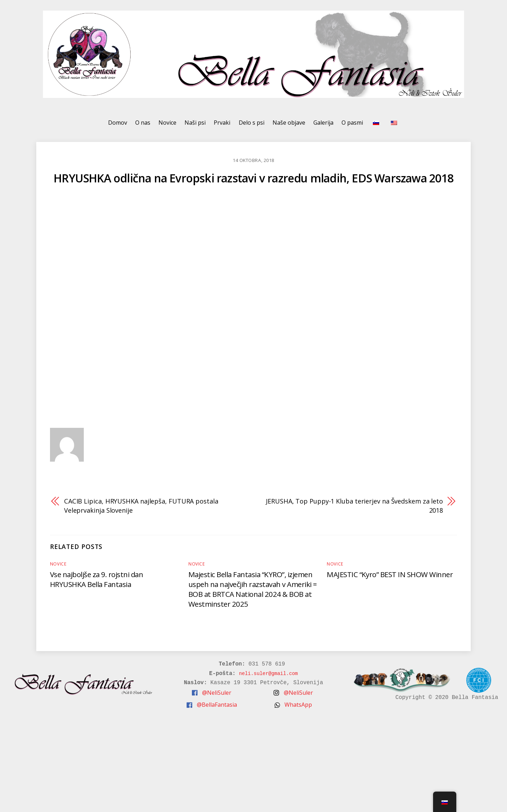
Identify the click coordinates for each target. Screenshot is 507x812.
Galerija (323, 125)
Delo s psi (252, 125)
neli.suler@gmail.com (266, 676)
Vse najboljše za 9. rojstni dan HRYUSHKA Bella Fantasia (99, 582)
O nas (143, 125)
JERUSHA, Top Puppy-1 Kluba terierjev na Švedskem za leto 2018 (359, 509)
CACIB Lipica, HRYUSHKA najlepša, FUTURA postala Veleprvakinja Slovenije (143, 509)
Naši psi (195, 125)
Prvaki (222, 125)
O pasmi (352, 125)
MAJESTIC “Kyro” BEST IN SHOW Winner (390, 577)
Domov (118, 125)
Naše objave (289, 125)
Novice (167, 125)
